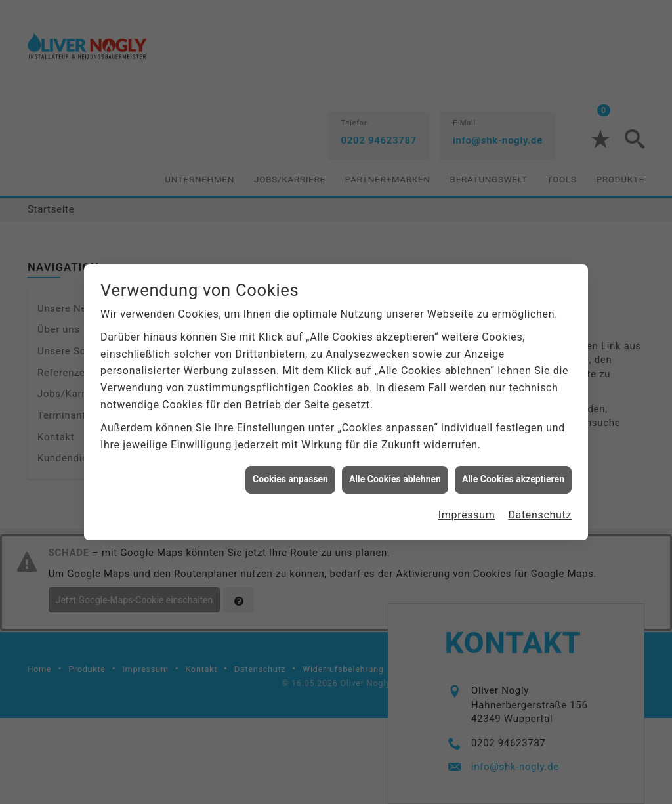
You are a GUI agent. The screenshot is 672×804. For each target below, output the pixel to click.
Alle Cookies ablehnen (395, 471)
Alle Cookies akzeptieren (513, 471)
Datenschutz (540, 506)
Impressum (467, 506)
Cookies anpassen (290, 471)
